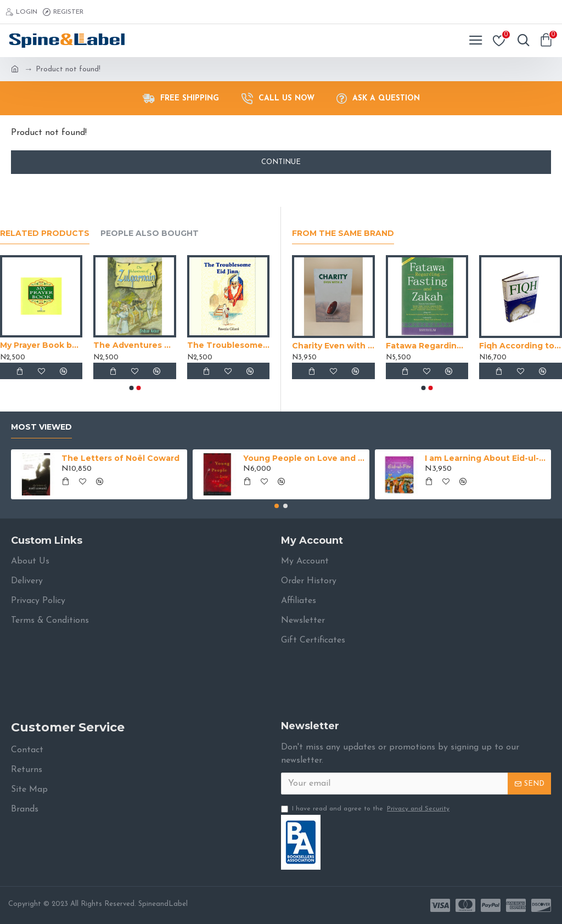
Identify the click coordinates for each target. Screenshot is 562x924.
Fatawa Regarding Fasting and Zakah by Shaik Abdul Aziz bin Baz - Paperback (427, 346)
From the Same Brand (343, 233)
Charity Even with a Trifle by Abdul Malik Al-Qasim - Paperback (333, 346)
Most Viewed (41, 427)
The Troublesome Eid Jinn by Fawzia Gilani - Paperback (228, 345)
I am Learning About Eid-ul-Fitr (486, 458)
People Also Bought (150, 233)
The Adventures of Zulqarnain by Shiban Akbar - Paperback (134, 345)
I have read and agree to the (366, 809)
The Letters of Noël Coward (120, 458)
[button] (131, 388)
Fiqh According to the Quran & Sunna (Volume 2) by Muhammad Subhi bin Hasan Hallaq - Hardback (521, 346)
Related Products (45, 233)
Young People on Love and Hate (304, 458)
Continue (281, 162)
